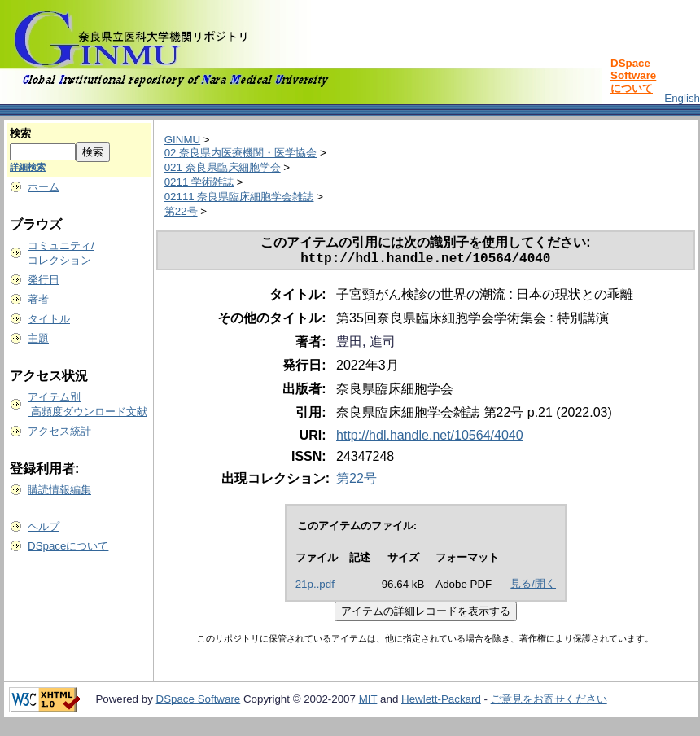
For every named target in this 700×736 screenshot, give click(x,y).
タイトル (49, 319)
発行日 (44, 280)
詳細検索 (28, 167)
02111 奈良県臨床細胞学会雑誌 (239, 197)
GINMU (182, 140)
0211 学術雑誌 (199, 182)
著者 (38, 299)
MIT (368, 702)
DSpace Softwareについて (633, 76)
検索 (20, 133)
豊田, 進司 (366, 345)
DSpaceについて (68, 546)
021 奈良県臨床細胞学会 (223, 167)
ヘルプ (44, 526)
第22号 (181, 211)
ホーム (44, 187)
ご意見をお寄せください (549, 702)
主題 (38, 338)
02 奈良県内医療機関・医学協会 (241, 153)
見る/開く (533, 587)
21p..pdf (315, 587)
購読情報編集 (59, 490)
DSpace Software (199, 702)
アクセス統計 (59, 431)
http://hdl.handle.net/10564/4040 (430, 438)
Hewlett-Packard (441, 702)
